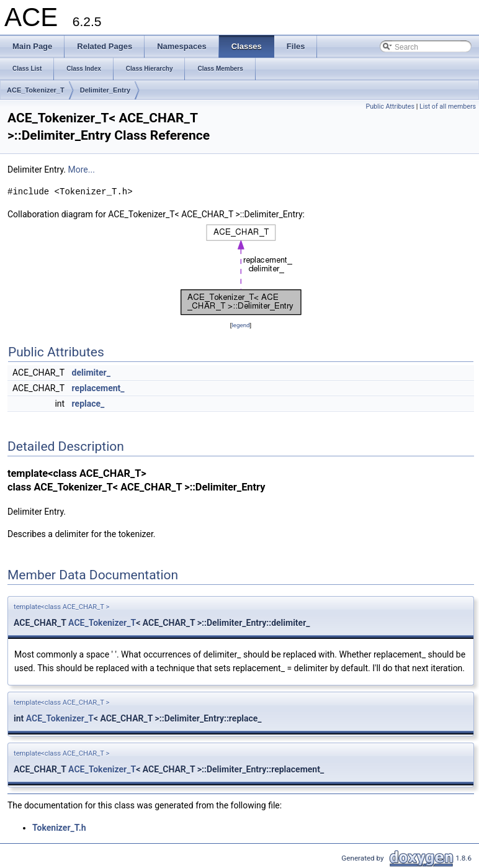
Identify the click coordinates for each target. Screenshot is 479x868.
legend (240, 325)
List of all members (448, 106)
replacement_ (98, 388)
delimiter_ (91, 373)
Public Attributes (390, 106)
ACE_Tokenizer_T (36, 90)
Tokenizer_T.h (59, 828)
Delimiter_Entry (105, 90)
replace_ (88, 404)
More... (82, 170)
